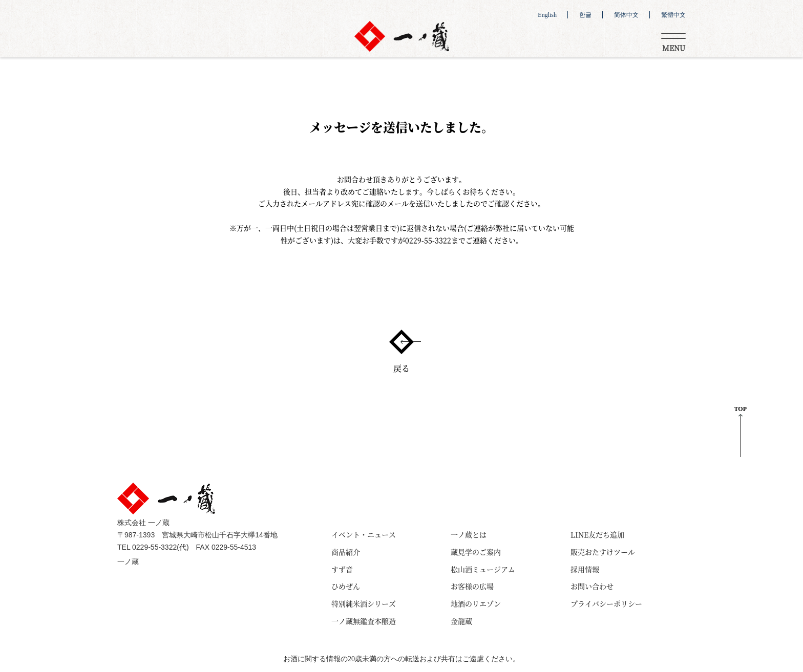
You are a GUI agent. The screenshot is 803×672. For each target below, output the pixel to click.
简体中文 (626, 15)
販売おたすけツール (603, 552)
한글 (585, 15)
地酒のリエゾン (476, 603)
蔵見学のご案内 (476, 552)
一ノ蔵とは (469, 534)
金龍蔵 (461, 621)
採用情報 (585, 569)
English (547, 15)
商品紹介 (346, 552)
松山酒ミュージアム (483, 569)
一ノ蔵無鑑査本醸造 (364, 621)
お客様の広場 (472, 586)
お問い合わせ (592, 586)
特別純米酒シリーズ (364, 603)
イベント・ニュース (364, 534)
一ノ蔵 (128, 562)
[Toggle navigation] (673, 40)
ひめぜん (346, 586)
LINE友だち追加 (597, 534)
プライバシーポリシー (606, 603)
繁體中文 (673, 15)
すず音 (342, 569)
